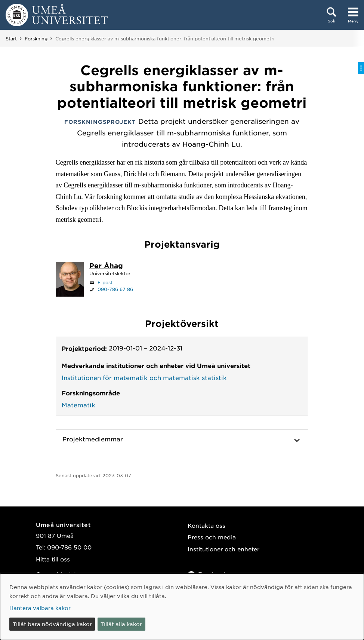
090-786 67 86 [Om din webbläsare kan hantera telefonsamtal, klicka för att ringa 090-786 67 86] (115, 289)
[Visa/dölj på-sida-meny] (361, 68)
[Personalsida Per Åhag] (106, 266)
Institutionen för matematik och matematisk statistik (144, 377)
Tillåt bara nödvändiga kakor (52, 624)
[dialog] (182, 607)
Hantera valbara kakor (40, 608)
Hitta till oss (53, 559)
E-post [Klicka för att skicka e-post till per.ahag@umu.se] (105, 282)
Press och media (212, 537)
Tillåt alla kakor (121, 624)
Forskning (36, 39)
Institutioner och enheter (223, 549)
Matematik (78, 405)
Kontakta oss (206, 525)
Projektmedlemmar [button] (93, 439)
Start (11, 39)
